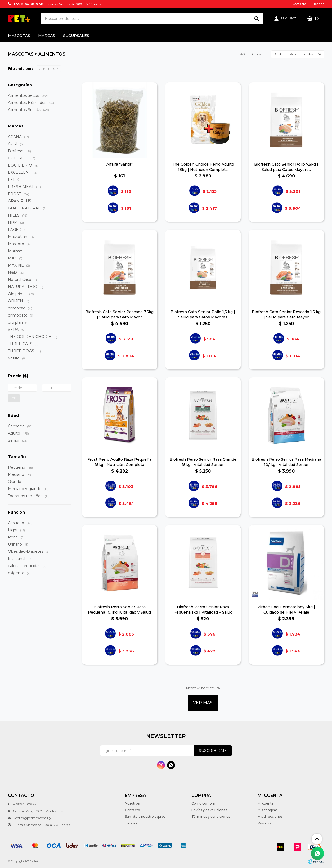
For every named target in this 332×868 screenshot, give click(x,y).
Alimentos (47, 69)
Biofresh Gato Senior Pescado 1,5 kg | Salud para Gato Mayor (286, 314)
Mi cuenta (266, 803)
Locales (131, 823)
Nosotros (132, 803)
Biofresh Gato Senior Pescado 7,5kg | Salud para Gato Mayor (119, 314)
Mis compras (268, 810)
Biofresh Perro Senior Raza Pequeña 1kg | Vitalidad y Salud (203, 610)
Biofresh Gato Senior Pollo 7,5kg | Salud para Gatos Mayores (286, 167)
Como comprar (204, 803)
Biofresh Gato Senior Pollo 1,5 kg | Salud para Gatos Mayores (203, 314)
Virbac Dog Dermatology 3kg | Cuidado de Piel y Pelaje (286, 610)
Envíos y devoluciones (209, 810)
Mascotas (19, 36)
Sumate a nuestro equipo (145, 817)
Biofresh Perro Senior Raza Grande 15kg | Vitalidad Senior (203, 462)
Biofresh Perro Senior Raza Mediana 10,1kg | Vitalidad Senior (286, 462)
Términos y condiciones (211, 817)
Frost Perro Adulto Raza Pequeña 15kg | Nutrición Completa (119, 462)
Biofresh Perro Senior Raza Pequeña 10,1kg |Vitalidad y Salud (119, 610)
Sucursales (76, 36)
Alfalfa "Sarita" (120, 164)
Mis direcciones (270, 817)
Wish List (265, 823)
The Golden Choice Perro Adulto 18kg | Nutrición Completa (203, 167)
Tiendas (318, 4)
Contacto (299, 4)
